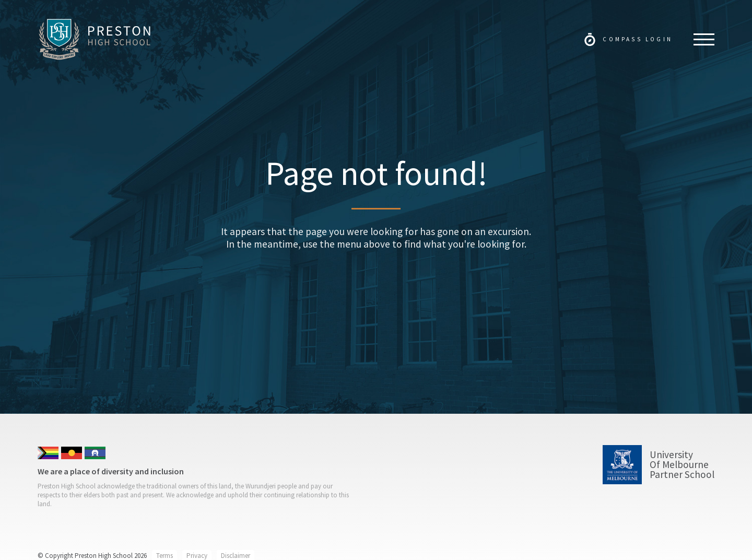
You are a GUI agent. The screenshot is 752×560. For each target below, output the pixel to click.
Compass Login (638, 39)
